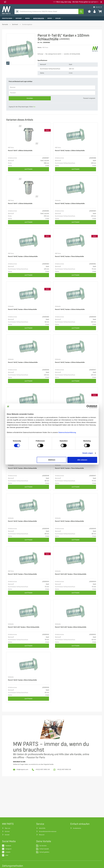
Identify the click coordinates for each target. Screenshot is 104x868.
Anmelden (30, 98)
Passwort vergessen (89, 98)
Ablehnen (52, 460)
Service (51, 18)
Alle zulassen (82, 460)
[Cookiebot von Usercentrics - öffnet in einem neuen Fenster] (88, 407)
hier (34, 107)
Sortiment (20, 18)
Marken (28, 18)
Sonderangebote (27, 25)
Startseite (5, 25)
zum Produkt (28, 169)
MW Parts (11, 148)
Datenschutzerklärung (67, 432)
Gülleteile (58, 201)
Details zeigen (88, 453)
